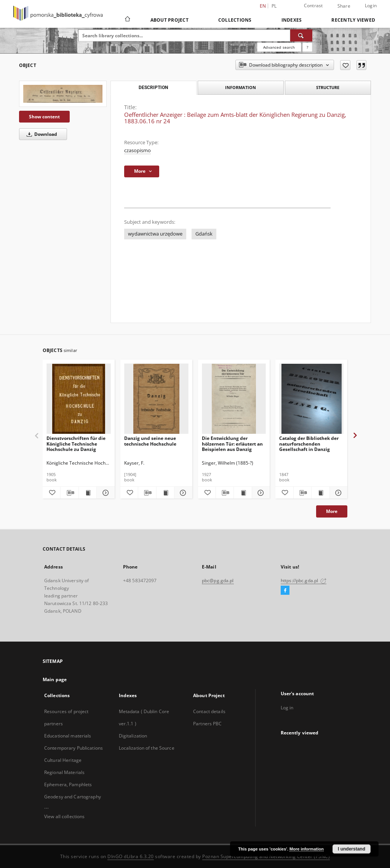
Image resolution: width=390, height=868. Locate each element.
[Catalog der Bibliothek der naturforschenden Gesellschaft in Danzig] (311, 399)
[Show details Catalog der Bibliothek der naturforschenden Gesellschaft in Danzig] (337, 493)
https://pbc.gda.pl (304, 581)
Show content (44, 117)
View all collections (64, 816)
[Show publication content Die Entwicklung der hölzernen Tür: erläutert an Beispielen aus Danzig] (243, 493)
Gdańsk (204, 234)
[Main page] (127, 20)
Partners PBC (207, 724)
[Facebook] (285, 591)
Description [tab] (153, 88)
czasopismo (137, 151)
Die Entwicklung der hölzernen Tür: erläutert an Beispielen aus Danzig (232, 444)
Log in (287, 708)
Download (41, 134)
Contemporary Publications (74, 748)
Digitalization (133, 736)
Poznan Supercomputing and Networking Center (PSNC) (266, 856)
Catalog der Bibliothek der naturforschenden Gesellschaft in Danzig (309, 444)
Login (371, 6)
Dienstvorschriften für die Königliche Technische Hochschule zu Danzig (76, 444)
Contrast (313, 6)
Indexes (292, 20)
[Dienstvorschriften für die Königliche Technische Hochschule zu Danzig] (79, 399)
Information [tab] (241, 87)
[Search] (301, 35)
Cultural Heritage (63, 760)
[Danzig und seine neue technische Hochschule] (156, 399)
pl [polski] (274, 6)
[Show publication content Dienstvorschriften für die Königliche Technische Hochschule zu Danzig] (88, 493)
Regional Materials (64, 772)
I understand (352, 849)
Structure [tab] (328, 87)
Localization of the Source (147, 748)
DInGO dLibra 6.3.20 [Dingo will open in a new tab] (131, 856)
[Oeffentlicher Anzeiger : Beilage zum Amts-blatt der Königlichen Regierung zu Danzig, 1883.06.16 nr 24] (63, 94)
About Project (169, 20)
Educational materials (68, 736)
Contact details (209, 711)
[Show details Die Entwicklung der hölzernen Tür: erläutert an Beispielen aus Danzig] (260, 493)
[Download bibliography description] (69, 493)
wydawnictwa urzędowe (155, 234)
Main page (55, 679)
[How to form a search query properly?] (307, 47)
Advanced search (279, 47)
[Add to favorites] (345, 65)
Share (344, 6)
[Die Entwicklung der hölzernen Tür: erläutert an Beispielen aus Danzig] (234, 399)
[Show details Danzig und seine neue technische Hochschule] (182, 493)
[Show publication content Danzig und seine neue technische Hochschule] (165, 493)
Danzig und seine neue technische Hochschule (150, 441)
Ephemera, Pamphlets (68, 784)
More (332, 511)
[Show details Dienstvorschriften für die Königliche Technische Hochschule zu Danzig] (104, 493)
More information (307, 849)
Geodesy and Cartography (73, 797)
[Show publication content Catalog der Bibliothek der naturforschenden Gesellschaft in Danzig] (320, 493)
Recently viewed (353, 20)
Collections (235, 20)
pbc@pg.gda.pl (218, 581)
